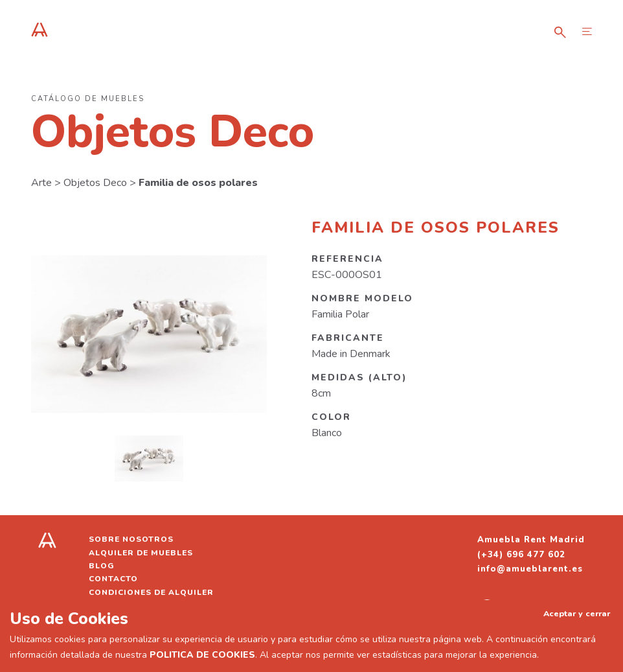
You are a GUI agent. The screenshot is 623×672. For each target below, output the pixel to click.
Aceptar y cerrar (577, 613)
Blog (102, 566)
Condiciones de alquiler (151, 592)
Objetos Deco (95, 183)
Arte (41, 183)
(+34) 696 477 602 (521, 555)
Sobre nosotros (131, 539)
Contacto (113, 579)
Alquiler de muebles (141, 553)
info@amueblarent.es (530, 569)
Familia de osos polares (198, 183)
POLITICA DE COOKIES (202, 655)
